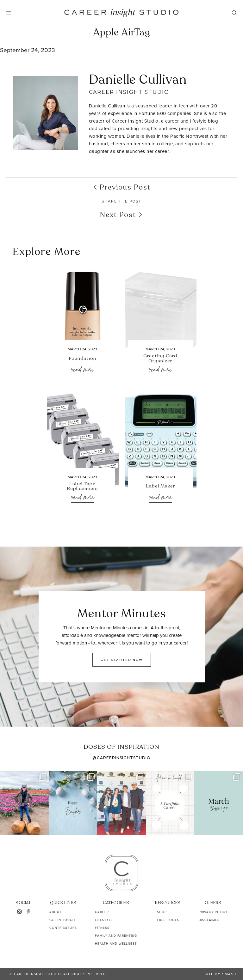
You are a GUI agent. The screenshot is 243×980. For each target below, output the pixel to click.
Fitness (102, 928)
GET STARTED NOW (122, 660)
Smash (229, 974)
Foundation (82, 359)
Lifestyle (104, 920)
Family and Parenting (116, 936)
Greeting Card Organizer (160, 359)
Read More (82, 370)
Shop (162, 912)
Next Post (121, 215)
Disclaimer (209, 920)
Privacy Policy (213, 912)
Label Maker (160, 486)
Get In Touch (62, 920)
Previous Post (122, 187)
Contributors (63, 928)
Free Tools (168, 920)
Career (102, 912)
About (56, 912)
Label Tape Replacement (83, 487)
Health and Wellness (116, 944)
